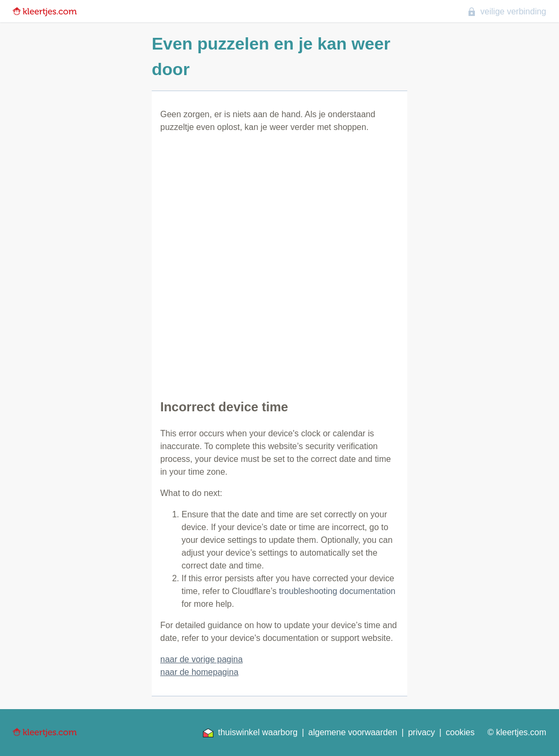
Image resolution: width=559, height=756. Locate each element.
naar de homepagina (199, 672)
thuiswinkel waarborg (250, 733)
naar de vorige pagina (202, 659)
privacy (421, 732)
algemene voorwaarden (353, 732)
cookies (460, 732)
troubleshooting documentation (337, 591)
